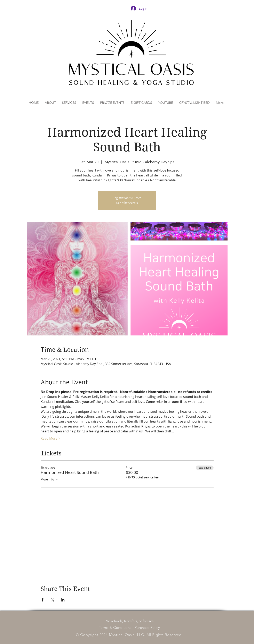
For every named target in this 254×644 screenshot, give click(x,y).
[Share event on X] (53, 600)
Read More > (50, 438)
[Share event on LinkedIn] (63, 600)
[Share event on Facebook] (43, 600)
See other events (127, 203)
